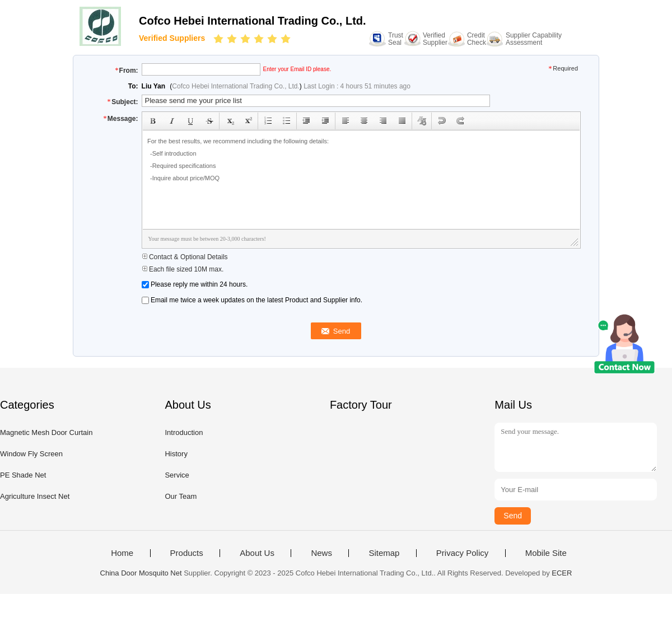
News (321, 553)
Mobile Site (546, 553)
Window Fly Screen (31, 454)
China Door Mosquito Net (141, 573)
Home (122, 553)
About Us (257, 553)
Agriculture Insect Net (35, 496)
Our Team (181, 496)
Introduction (184, 432)
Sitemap (384, 553)
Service (177, 475)
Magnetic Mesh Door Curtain (46, 432)
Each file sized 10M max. (183, 269)
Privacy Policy (462, 553)
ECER (562, 573)
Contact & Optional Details (185, 257)
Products (187, 553)
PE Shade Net (23, 475)
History (176, 454)
